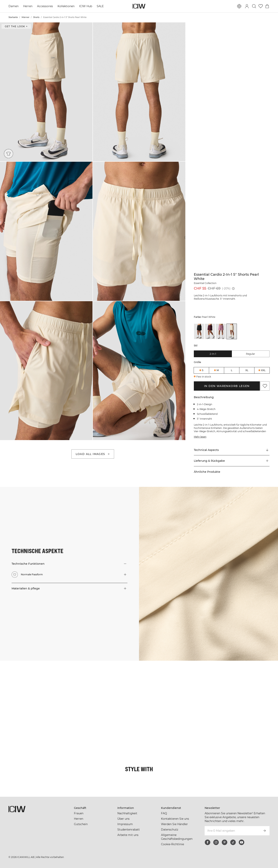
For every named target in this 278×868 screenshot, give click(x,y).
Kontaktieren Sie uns (175, 819)
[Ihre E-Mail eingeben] (232, 831)
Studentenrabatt (129, 830)
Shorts (36, 17)
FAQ (164, 813)
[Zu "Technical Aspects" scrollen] (232, 450)
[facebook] (208, 842)
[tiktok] (233, 842)
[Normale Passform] (8, 154)
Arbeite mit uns (128, 835)
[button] (46, 92)
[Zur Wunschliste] (261, 6)
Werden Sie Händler (174, 824)
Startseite (13, 17)
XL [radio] (247, 370)
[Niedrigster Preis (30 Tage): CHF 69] (233, 289)
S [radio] (203, 370)
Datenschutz (170, 830)
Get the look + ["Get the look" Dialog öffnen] (16, 26)
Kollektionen (66, 6)
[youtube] (242, 842)
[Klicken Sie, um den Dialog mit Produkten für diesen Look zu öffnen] (23, 684)
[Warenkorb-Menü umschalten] (267, 6)
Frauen (79, 813)
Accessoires (45, 6)
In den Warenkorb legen (227, 386)
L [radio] (232, 370)
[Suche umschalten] (254, 6)
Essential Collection (205, 283)
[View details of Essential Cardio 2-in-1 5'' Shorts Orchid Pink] (221, 331)
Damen (14, 6)
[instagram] (216, 842)
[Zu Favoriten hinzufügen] (265, 386)
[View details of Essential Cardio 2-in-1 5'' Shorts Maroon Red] (210, 331)
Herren (28, 6)
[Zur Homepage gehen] (139, 6)
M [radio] (218, 370)
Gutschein (81, 824)
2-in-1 (213, 354)
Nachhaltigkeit (127, 813)
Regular (250, 354)
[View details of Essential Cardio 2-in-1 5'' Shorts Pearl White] (232, 331)
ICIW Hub (86, 6)
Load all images (93, 454)
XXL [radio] (263, 370)
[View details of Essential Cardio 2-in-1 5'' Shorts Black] (199, 331)
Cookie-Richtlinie (172, 844)
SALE (100, 6)
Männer (25, 17)
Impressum (125, 824)
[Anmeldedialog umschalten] (247, 6)
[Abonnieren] (264, 831)
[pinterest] (225, 842)
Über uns (123, 819)
